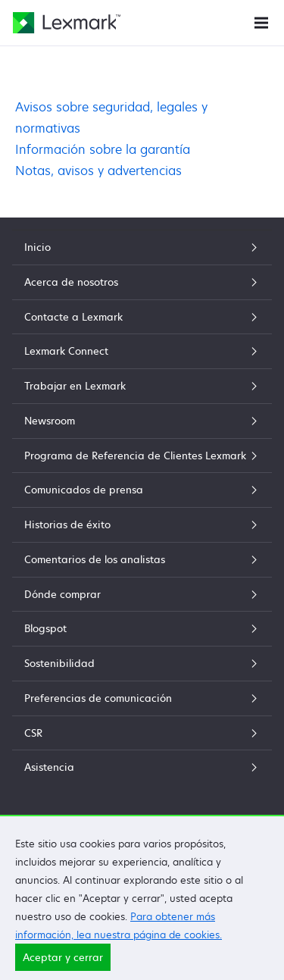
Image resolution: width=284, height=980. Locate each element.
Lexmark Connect (142, 351)
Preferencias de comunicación (142, 698)
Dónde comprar (142, 594)
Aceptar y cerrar (63, 966)
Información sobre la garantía (103, 149)
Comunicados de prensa (142, 490)
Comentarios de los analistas (142, 559)
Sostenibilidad (142, 663)
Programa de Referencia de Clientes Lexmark (142, 456)
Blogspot (142, 628)
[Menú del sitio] (261, 22)
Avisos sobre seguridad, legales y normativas (111, 117)
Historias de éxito (142, 524)
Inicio (142, 247)
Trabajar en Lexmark (142, 386)
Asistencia (142, 767)
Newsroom (142, 421)
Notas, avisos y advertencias (98, 171)
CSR (142, 733)
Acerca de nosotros (142, 282)
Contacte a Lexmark (142, 317)
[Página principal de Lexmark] (67, 23)
